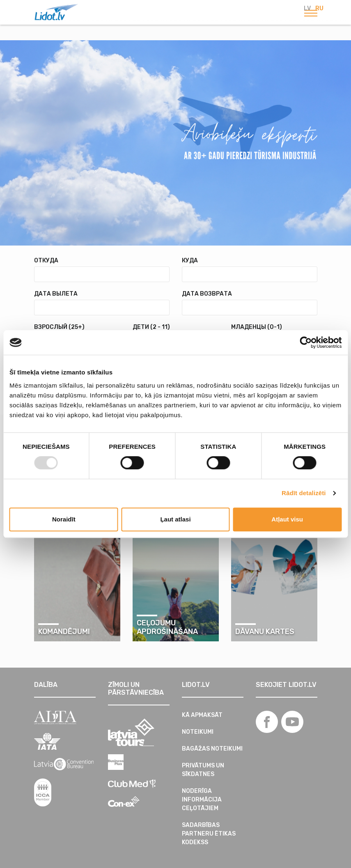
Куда (190, 261)
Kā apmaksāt (202, 715)
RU (319, 8)
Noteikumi (198, 732)
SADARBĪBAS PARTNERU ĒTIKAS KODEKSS (209, 834)
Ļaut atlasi (175, 519)
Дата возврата (207, 294)
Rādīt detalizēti (304, 493)
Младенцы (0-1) (257, 327)
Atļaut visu (287, 519)
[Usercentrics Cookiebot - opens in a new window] (306, 342)
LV (307, 8)
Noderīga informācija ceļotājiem (202, 800)
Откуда (46, 261)
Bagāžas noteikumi (212, 749)
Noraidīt (64, 519)
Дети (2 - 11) (151, 327)
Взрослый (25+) (59, 327)
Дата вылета (56, 294)
